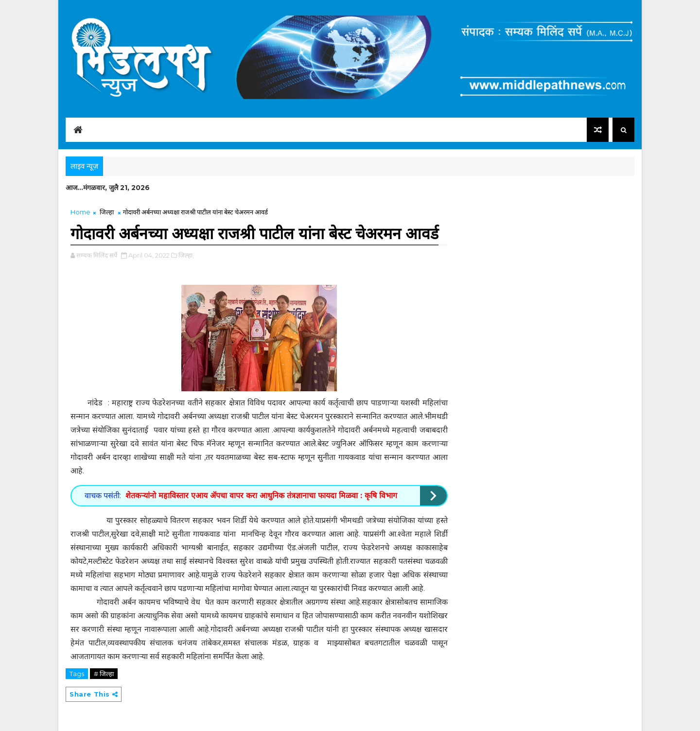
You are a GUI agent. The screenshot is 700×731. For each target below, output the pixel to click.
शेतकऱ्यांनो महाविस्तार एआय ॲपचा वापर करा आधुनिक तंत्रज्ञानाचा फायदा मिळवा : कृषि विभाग (261, 496)
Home (80, 212)
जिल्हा (107, 212)
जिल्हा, (186, 255)
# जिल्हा (104, 674)
